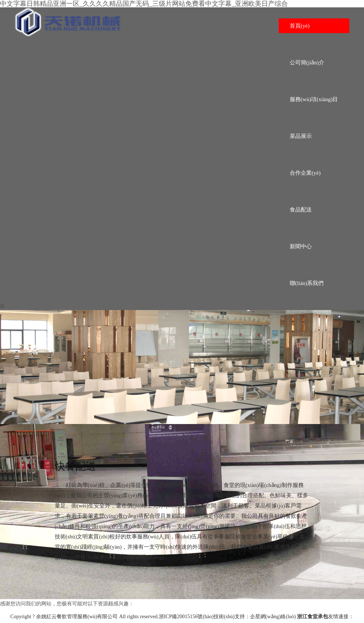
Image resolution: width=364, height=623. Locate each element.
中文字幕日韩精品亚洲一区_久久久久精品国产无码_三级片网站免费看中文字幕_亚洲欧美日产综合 (144, 4)
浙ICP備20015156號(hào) (186, 617)
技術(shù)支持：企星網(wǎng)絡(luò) (255, 617)
